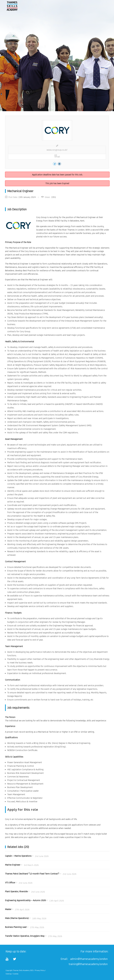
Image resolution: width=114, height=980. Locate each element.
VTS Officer (10, 883)
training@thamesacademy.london (88, 964)
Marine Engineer (13, 865)
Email (57, 156)
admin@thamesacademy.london (89, 959)
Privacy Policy (40, 970)
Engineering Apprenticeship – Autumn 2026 (25, 900)
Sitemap (9, 974)
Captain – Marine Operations (18, 856)
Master (8, 909)
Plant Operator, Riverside (16, 891)
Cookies (16, 974)
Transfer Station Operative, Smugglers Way (25, 936)
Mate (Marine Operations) (17, 918)
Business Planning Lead (16, 927)
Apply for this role (23, 810)
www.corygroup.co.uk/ (57, 150)
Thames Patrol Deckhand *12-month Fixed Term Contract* (32, 874)
